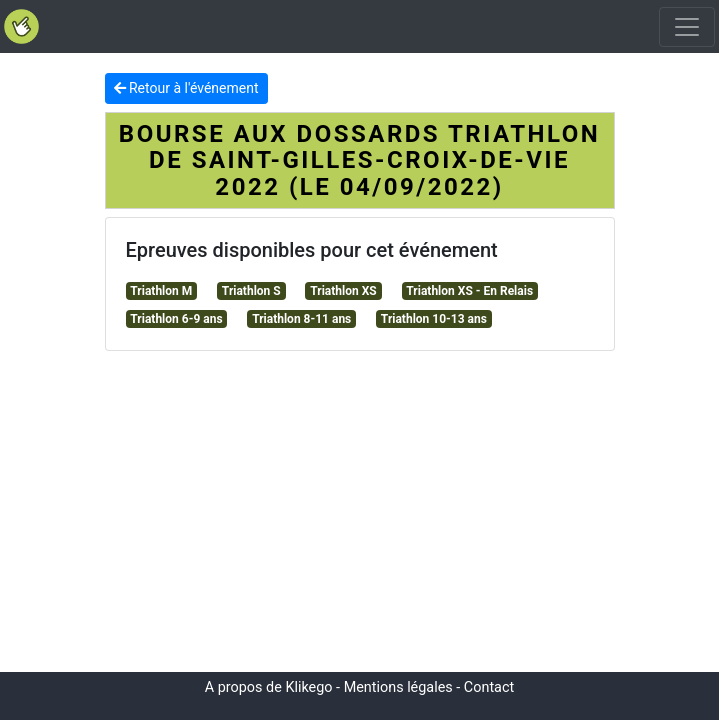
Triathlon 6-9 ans (176, 319)
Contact (489, 687)
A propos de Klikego (269, 687)
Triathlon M (161, 291)
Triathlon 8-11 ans (301, 319)
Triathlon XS (343, 291)
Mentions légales (398, 687)
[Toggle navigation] (687, 27)
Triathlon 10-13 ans (434, 319)
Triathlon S (251, 291)
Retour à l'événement (186, 88)
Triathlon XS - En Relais (469, 291)
